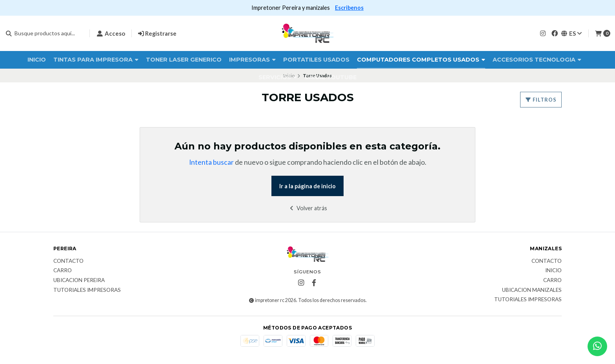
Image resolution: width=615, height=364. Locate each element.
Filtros (541, 100)
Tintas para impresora (96, 60)
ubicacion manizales (532, 290)
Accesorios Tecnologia (537, 60)
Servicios (278, 77)
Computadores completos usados (421, 60)
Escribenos (349, 8)
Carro (63, 271)
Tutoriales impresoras (87, 290)
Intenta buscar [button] (211, 162)
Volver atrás (308, 208)
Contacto (68, 261)
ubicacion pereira (79, 280)
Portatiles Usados (316, 60)
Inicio (37, 60)
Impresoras (252, 60)
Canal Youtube (330, 77)
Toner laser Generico (184, 60)
